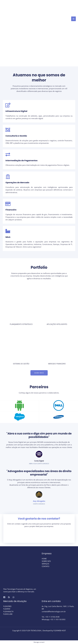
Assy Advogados (39, 501)
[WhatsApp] (14, 597)
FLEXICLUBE (8, 614)
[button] (39, 373)
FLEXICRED (7, 606)
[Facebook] (4, 597)
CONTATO (46, 566)
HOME (44, 559)
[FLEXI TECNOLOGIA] (19, 19)
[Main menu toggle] (73, 19)
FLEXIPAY (7, 609)
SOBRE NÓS (46, 561)
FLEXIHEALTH (8, 611)
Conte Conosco (39, 504)
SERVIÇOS (45, 564)
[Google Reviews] (9, 597)
